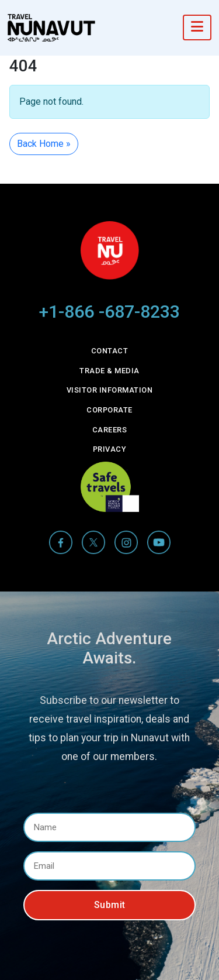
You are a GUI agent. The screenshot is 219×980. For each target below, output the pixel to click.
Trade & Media (109, 371)
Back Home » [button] (44, 144)
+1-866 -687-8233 (109, 312)
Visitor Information (110, 390)
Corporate (109, 410)
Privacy (110, 449)
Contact (110, 351)
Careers (110, 430)
